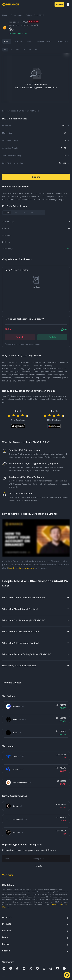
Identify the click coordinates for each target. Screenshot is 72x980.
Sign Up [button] (36, 173)
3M (24, 50)
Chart (7, 41)
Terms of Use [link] (57, 901)
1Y (30, 50)
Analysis (18, 41)
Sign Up (59, 4)
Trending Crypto (44, 41)
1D (5, 50)
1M (17, 50)
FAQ (29, 41)
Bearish (20, 334)
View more (8, 871)
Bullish (52, 334)
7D (11, 50)
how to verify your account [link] (21, 564)
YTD (36, 50)
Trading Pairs (62, 41)
